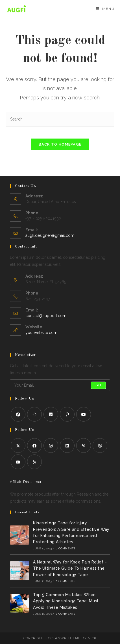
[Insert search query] (60, 120)
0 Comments (66, 548)
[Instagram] (34, 414)
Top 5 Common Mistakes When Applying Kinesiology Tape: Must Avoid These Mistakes (66, 601)
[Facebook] (18, 414)
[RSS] (34, 462)
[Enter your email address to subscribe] (60, 385)
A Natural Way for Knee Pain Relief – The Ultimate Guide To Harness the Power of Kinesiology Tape (70, 568)
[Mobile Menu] (105, 9)
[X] (18, 445)
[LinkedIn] (51, 414)
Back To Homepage (60, 144)
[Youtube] (84, 414)
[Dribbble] (100, 445)
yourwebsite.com (41, 333)
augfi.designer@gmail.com (50, 235)
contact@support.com (46, 316)
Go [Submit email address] (98, 385)
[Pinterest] (67, 414)
